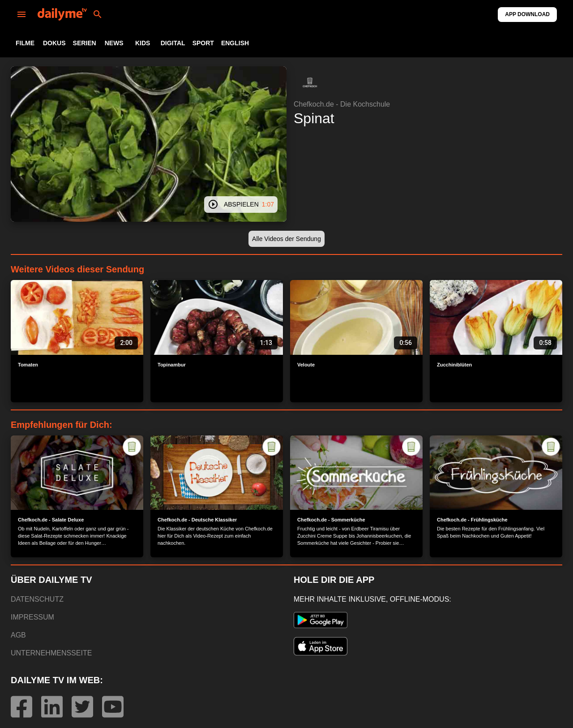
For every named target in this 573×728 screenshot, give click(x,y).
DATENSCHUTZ (37, 599)
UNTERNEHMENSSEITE (51, 653)
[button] (310, 82)
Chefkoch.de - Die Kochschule (342, 104)
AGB (18, 635)
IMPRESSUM (32, 617)
